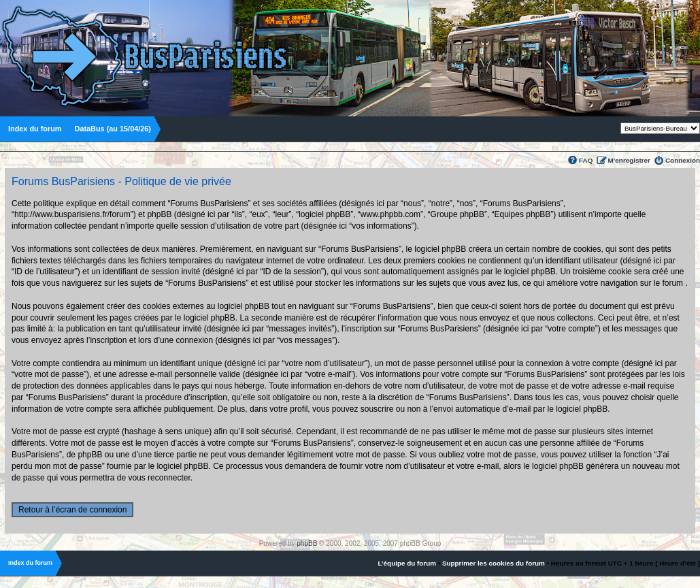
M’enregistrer (629, 160)
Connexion (683, 160)
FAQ (586, 160)
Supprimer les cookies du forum (494, 563)
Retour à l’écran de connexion (72, 510)
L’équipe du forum (407, 563)
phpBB (307, 543)
